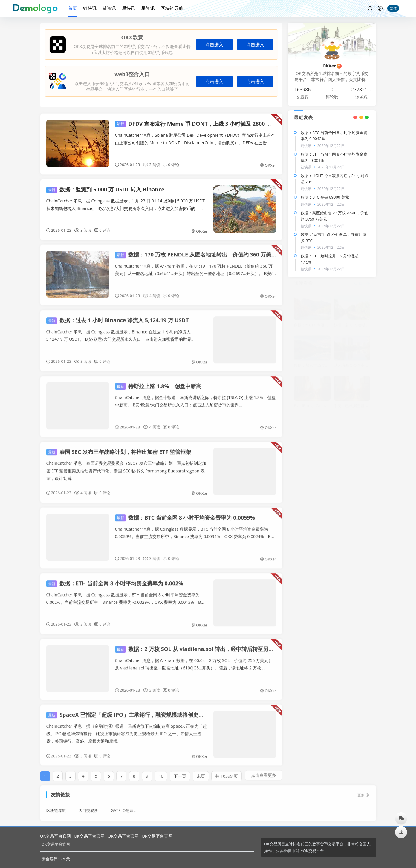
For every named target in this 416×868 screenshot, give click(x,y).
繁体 (393, 8)
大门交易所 (88, 807)
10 (161, 773)
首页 (73, 8)
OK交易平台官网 (55, 836)
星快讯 (129, 8)
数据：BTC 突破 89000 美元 (325, 197)
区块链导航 (172, 8)
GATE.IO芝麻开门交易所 (132, 807)
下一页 (180, 773)
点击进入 (214, 45)
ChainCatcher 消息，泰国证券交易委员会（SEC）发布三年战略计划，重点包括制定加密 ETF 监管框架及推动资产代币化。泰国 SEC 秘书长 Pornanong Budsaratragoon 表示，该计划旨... (126, 467)
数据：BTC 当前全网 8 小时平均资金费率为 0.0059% (185, 514)
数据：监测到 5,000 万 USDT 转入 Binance (105, 189)
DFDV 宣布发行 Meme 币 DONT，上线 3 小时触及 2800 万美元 (199, 124)
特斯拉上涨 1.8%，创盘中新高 (158, 382)
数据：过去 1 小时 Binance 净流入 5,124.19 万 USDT (118, 317)
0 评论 (171, 165)
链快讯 (90, 8)
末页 (201, 773)
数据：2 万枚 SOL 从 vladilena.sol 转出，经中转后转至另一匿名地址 (205, 646)
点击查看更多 (264, 772)
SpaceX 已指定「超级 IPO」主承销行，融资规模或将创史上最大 (131, 711)
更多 (363, 792)
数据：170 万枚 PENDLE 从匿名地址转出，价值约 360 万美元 (196, 251)
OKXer (268, 165)
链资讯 (109, 8)
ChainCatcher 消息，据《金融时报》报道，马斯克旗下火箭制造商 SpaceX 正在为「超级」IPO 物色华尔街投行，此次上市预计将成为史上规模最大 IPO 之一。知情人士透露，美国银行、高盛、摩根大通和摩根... (127, 730)
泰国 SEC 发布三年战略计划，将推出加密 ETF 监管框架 (119, 448)
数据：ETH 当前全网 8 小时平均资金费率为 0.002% (115, 580)
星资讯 (148, 8)
